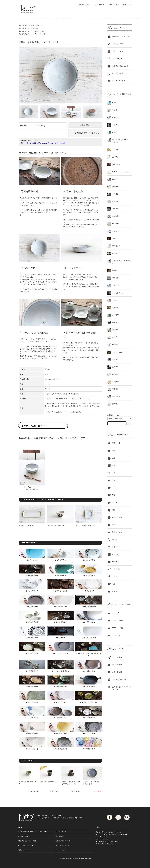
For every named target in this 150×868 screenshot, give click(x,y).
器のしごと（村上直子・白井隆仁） (122, 141)
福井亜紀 (32, 702)
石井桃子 (89, 560)
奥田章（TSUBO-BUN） (121, 172)
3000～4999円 (118, 621)
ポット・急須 (117, 517)
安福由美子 (60, 749)
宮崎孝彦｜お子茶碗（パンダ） (58, 525)
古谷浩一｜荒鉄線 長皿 (27, 525)
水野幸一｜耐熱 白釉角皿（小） (87, 525)
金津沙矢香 (89, 607)
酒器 (114, 510)
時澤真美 (32, 671)
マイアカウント (83, 5)
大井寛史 (89, 576)
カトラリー (116, 547)
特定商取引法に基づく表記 (27, 841)
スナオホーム (60, 653)
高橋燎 (115, 270)
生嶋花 (60, 560)
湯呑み (115, 525)
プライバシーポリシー (63, 845)
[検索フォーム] (129, 423)
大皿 (114, 458)
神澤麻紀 (60, 622)
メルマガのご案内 (119, 81)
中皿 (114, 450)
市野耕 (60, 576)
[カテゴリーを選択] (120, 419)
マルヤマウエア (89, 702)
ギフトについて (118, 51)
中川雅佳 (89, 671)
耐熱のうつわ (117, 532)
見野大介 (89, 718)
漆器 (114, 584)
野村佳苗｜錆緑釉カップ (49, 782)
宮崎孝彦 (32, 733)
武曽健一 (60, 733)
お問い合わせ (98, 5)
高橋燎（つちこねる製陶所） (90, 653)
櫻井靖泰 (115, 224)
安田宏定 (32, 749)
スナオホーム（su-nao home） (122, 262)
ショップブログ (118, 44)
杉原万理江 (89, 638)
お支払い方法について (63, 841)
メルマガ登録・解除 (119, 679)
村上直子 (89, 733)
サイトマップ (127, 5)
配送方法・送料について (121, 73)
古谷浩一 (60, 702)
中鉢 (114, 480)
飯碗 (114, 495)
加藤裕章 (32, 607)
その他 (115, 591)
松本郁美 (32, 718)
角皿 (114, 465)
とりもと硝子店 (60, 671)
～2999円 (116, 613)
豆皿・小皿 (116, 443)
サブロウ (32, 638)
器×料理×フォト (118, 59)
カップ (115, 502)
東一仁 (32, 560)
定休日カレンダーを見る (106, 844)
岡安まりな (60, 591)
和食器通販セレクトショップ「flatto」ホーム (33, 831)
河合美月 (32, 622)
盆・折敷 (115, 554)
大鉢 (114, 488)
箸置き (115, 539)
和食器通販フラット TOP (121, 36)
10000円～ (116, 635)
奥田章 (89, 591)
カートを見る (112, 5)
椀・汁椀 (115, 562)
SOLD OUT (85, 125)
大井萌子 (32, 591)
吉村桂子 (89, 749)
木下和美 (89, 622)
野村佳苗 (60, 687)
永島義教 (32, 687)
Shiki (60, 638)
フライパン (116, 569)
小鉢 (114, 473)
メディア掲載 (117, 672)
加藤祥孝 (60, 607)
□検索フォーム (113, 415)
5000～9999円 (118, 628)
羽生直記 (89, 687)
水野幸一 (60, 718)
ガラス (115, 577)
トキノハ (115, 285)
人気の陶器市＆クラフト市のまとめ (122, 688)
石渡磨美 (32, 576)
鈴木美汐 (32, 653)
